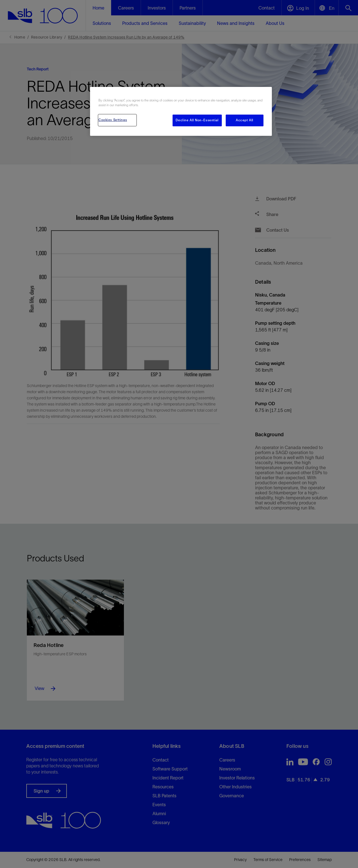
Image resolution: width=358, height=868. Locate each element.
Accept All (245, 120)
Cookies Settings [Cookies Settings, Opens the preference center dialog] (113, 120)
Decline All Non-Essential (197, 120)
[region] (181, 111)
